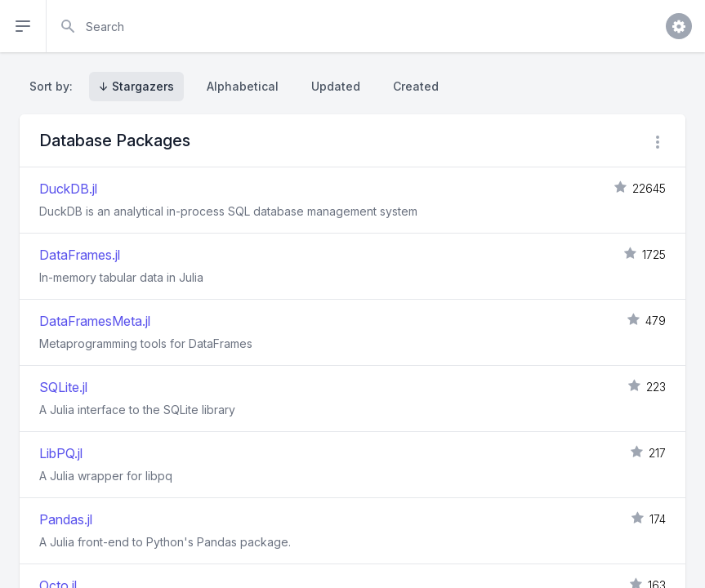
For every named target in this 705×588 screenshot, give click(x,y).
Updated (336, 86)
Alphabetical (243, 86)
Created (416, 86)
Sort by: (54, 86)
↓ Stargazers (136, 86)
